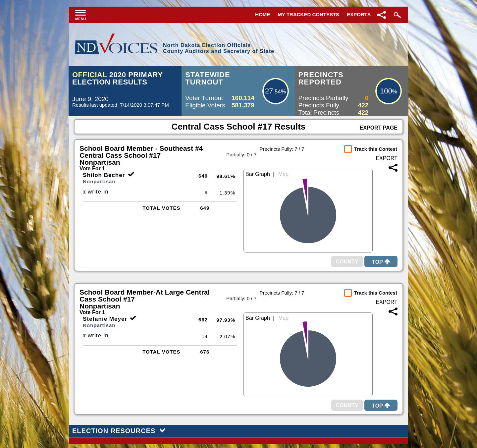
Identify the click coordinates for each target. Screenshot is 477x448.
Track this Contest (376, 149)
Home (263, 14)
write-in (96, 192)
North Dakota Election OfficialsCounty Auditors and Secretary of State (219, 48)
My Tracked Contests (309, 14)
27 (269, 91)
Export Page (379, 128)
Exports (359, 14)
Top (381, 262)
